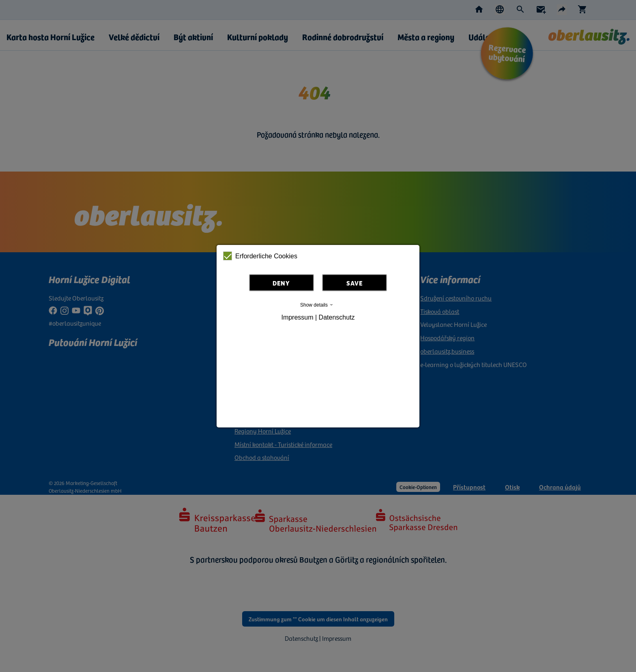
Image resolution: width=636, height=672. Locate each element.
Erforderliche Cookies (260, 256)
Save (355, 283)
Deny (281, 283)
